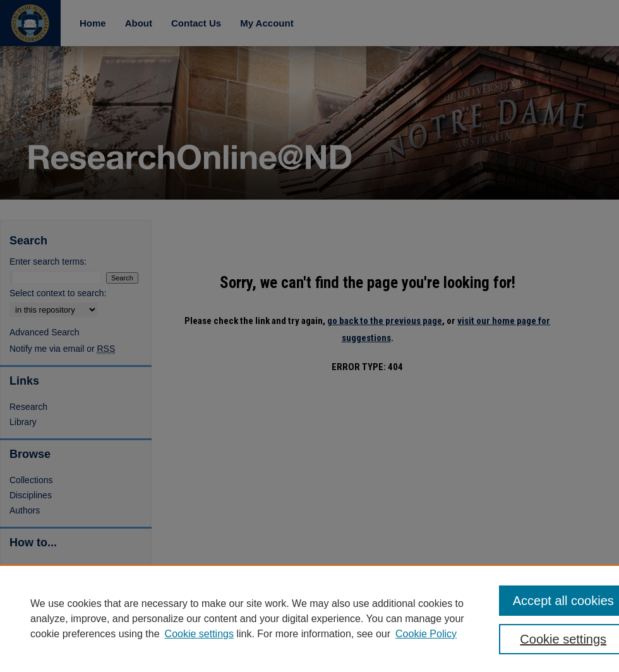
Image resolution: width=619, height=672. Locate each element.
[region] (309, 618)
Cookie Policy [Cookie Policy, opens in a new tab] (426, 634)
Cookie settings (199, 634)
